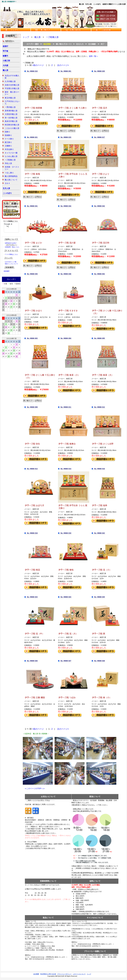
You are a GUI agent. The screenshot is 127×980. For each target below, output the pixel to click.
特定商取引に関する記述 (48, 974)
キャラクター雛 (11, 153)
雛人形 (5, 70)
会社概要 (36, 974)
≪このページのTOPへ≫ (34, 788)
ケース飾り (9, 139)
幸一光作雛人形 (11, 118)
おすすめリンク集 (11, 262)
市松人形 (8, 163)
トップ (26, 37)
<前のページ (38, 65)
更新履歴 (7, 271)
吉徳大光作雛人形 (12, 85)
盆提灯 (5, 46)
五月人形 (6, 188)
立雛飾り (8, 146)
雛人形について (11, 180)
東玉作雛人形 (10, 98)
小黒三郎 (6, 61)
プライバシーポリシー (64, 974)
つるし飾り (9, 173)
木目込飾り (9, 149)
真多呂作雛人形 (11, 121)
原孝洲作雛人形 (11, 111)
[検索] (8, 224)
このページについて (79, 974)
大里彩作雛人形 (11, 114)
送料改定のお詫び (11, 243)
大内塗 (5, 65)
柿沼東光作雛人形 (12, 125)
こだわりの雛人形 (12, 128)
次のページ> (63, 65)
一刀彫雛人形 (10, 160)
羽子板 (5, 51)
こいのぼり (7, 193)
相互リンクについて (11, 264)
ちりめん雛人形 (11, 156)
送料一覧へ (93, 56)
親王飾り (8, 142)
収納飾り (8, 135)
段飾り (7, 132)
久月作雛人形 (10, 81)
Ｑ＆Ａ (7, 183)
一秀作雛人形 (10, 107)
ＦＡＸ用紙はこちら (11, 254)
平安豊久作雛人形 (12, 88)
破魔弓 (5, 56)
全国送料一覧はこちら (12, 247)
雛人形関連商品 (11, 176)
